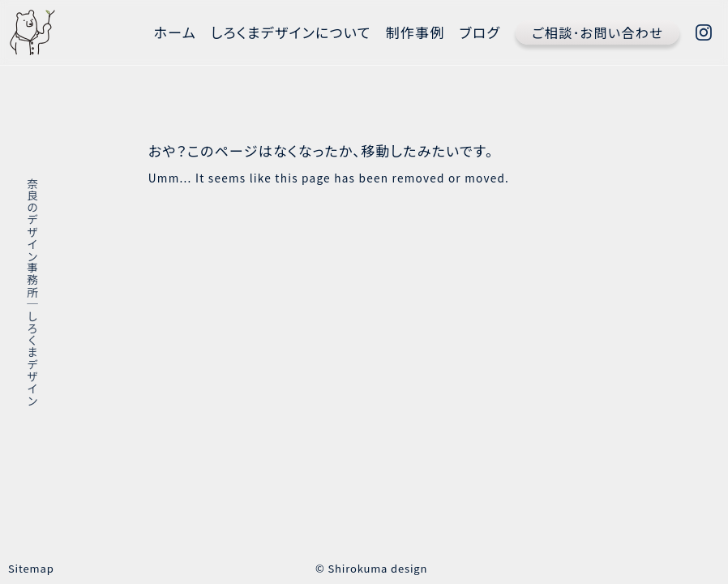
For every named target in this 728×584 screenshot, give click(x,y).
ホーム (175, 32)
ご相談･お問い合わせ (597, 32)
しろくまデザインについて (291, 32)
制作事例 (415, 32)
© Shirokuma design (371, 568)
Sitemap (31, 568)
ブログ (480, 32)
